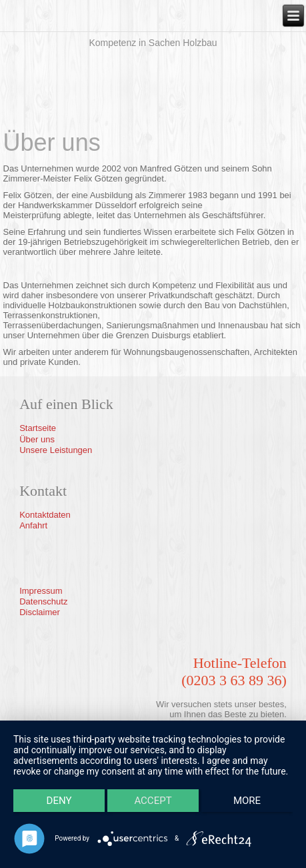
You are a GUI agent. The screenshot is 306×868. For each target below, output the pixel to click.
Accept (153, 801)
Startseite (38, 428)
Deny (59, 801)
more (247, 801)
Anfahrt (33, 525)
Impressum (41, 591)
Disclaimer (40, 612)
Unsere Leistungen (56, 450)
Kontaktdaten (45, 515)
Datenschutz (43, 601)
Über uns (37, 439)
